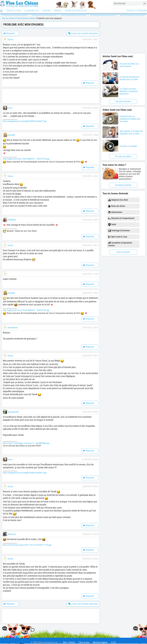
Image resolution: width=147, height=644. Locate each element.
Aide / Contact (69, 642)
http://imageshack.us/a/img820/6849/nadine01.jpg (25, 121)
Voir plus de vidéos (123, 156)
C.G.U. (114, 642)
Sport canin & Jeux (118, 237)
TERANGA (12, 220)
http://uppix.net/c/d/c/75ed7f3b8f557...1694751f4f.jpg (26, 159)
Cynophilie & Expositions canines (120, 244)
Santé (112, 225)
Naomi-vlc (12, 534)
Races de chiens (117, 206)
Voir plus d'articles (123, 101)
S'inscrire (131, 10)
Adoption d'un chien (118, 200)
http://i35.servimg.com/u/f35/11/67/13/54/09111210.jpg (27, 545)
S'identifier (142, 10)
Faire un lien (84, 642)
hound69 (11, 135)
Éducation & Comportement (121, 218)
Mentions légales (100, 642)
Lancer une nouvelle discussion (83, 33)
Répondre (9, 33)
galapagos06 (13, 412)
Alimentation (115, 212)
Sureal (10, 40)
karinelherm (13, 328)
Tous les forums (123, 252)
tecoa (10, 108)
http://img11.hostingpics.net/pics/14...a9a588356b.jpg (26, 443)
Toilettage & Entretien (119, 231)
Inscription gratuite (123, 185)
